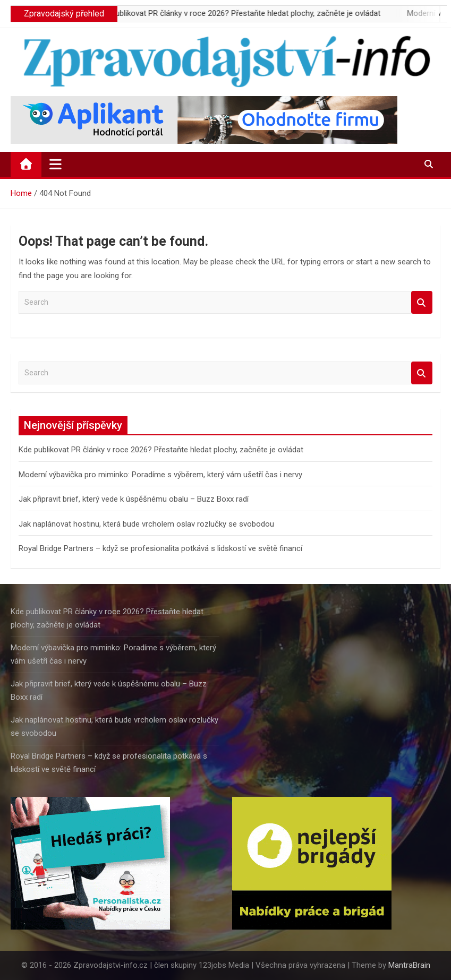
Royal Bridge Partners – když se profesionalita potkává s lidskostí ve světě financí (160, 548)
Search (422, 302)
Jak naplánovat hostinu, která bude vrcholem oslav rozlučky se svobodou (146, 524)
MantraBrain (409, 965)
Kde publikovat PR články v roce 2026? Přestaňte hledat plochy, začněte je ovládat (251, 13)
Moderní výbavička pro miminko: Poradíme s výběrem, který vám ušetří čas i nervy (160, 475)
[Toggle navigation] (56, 164)
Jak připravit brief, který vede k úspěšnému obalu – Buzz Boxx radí (134, 499)
